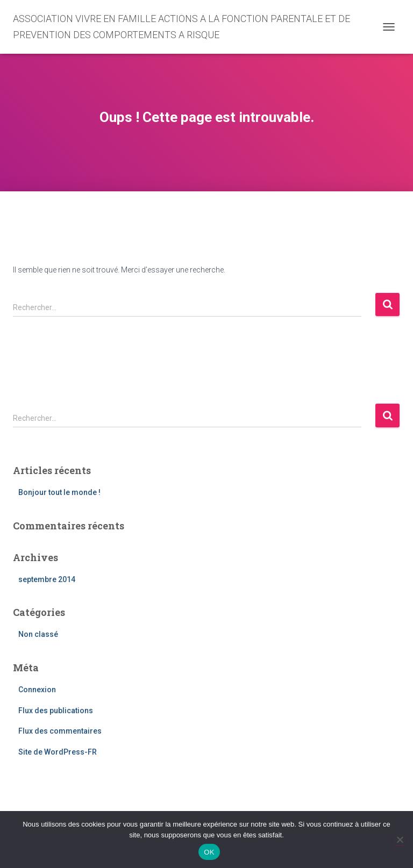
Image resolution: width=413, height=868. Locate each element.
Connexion (37, 690)
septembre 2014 (47, 579)
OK (209, 852)
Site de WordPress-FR (58, 752)
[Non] (400, 840)
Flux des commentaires (60, 731)
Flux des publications (56, 711)
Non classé (38, 634)
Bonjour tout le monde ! (59, 492)
